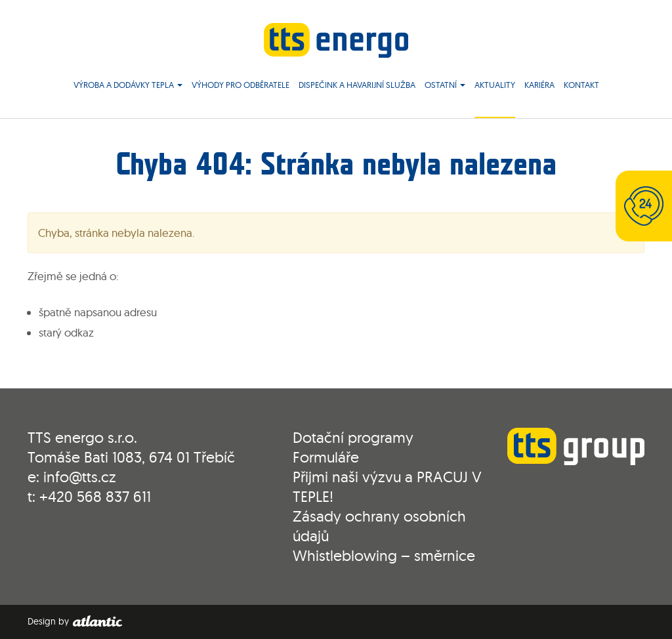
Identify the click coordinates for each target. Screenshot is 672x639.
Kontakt (581, 85)
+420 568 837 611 (95, 496)
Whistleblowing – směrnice (384, 555)
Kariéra (539, 85)
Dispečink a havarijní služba (357, 85)
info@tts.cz (80, 477)
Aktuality (495, 85)
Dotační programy (353, 437)
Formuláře (326, 457)
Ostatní (445, 85)
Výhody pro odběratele (241, 85)
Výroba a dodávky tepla (128, 85)
